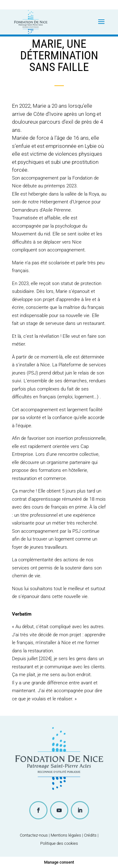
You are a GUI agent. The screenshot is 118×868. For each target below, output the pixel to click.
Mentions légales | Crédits (74, 835)
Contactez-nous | (35, 835)
